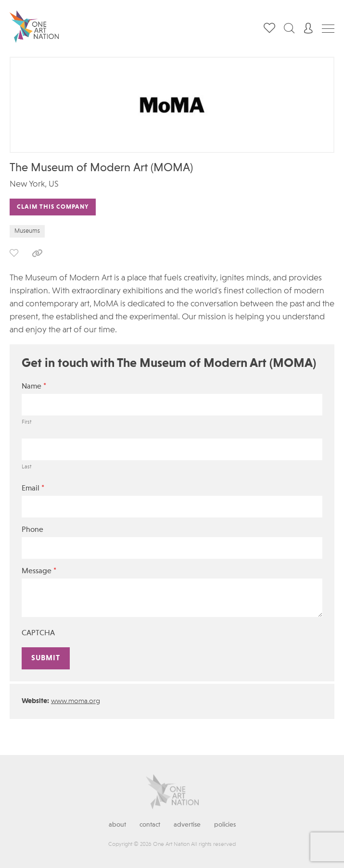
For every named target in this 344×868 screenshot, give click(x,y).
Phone (32, 530)
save (14, 253)
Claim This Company (53, 207)
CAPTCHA (38, 633)
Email (33, 488)
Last (26, 467)
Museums (27, 231)
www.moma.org (76, 701)
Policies (225, 825)
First (26, 422)
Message (39, 571)
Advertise (187, 825)
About (117, 825)
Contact (150, 825)
